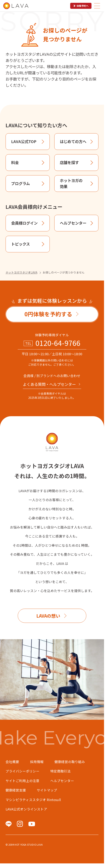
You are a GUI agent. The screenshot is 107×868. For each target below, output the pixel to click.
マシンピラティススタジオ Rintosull (33, 800)
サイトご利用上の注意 (22, 781)
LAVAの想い (48, 616)
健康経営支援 (16, 790)
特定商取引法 (60, 771)
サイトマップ (47, 790)
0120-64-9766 (58, 343)
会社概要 (12, 762)
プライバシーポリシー (22, 771)
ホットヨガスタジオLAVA (21, 272)
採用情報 (37, 762)
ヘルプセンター (62, 781)
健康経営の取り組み (70, 762)
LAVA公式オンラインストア (26, 809)
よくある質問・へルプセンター (49, 384)
